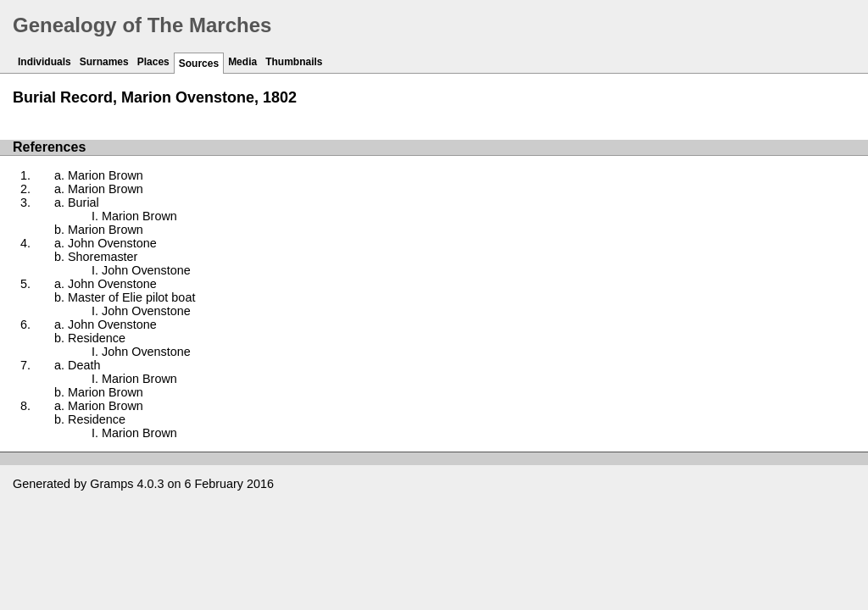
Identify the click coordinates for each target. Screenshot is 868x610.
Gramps (111, 484)
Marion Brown (106, 175)
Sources (199, 64)
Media (242, 62)
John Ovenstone (112, 243)
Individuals (45, 62)
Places (153, 62)
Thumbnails (294, 62)
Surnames (104, 62)
